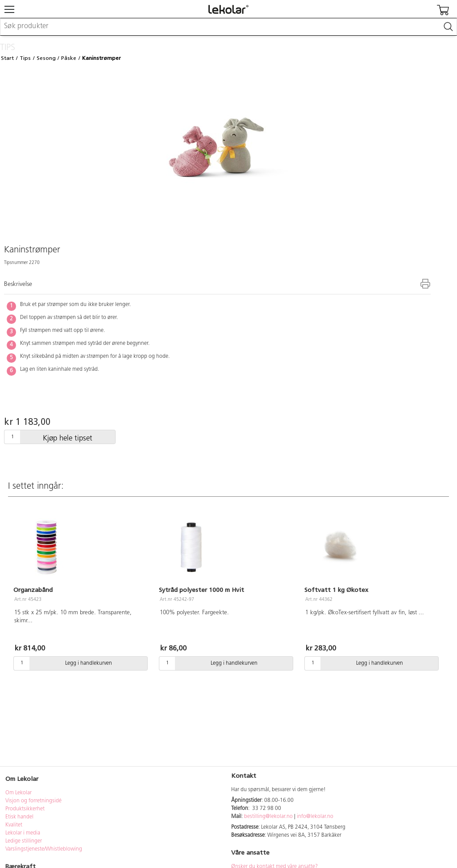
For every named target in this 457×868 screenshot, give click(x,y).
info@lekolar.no (315, 817)
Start (7, 58)
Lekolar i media (23, 833)
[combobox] (228, 27)
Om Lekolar (19, 793)
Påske (69, 58)
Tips (25, 58)
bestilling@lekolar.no (268, 817)
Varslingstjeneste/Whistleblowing (44, 849)
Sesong (46, 58)
